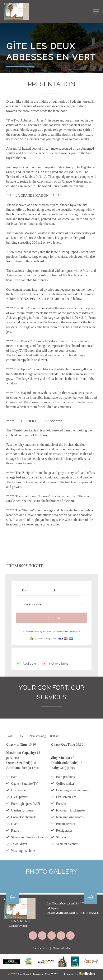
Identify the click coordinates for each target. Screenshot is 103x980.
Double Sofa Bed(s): (65, 763)
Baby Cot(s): (60, 768)
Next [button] (90, 897)
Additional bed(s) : (20, 768)
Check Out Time (63, 744)
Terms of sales (62, 948)
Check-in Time (17, 744)
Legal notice (40, 948)
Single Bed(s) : (62, 758)
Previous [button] (13, 897)
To (55, 590)
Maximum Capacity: (21, 753)
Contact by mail (16, 926)
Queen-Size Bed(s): (20, 763)
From (25, 590)
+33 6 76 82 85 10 (17, 921)
